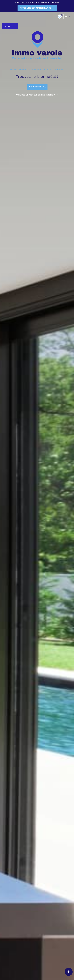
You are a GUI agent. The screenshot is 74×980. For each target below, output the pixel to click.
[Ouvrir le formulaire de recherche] (37, 87)
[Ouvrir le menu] (10, 26)
